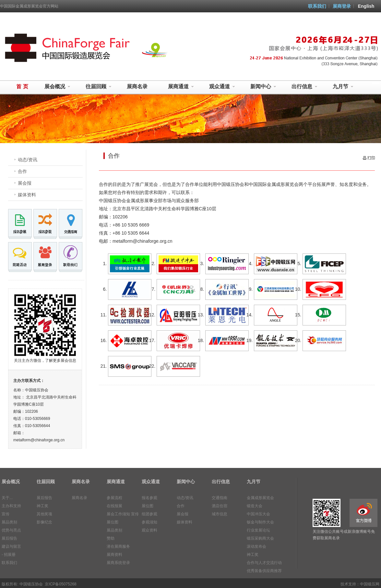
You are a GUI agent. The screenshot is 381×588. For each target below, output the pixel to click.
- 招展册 (9, 555)
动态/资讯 (28, 160)
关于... (7, 498)
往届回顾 (99, 87)
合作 (22, 171)
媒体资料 (27, 195)
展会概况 (57, 87)
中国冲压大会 (258, 514)
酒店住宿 (220, 506)
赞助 (111, 538)
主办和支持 (11, 506)
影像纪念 (44, 522)
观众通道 (222, 87)
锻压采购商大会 (260, 538)
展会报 (25, 183)
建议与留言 (11, 546)
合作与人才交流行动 (264, 563)
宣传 (6, 514)
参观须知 (149, 522)
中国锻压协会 (31, 584)
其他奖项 (44, 514)
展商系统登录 (118, 563)
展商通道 (181, 87)
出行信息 (304, 87)
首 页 (22, 86)
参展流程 (114, 498)
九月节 (343, 87)
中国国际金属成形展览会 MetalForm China (67, 49)
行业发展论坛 (258, 530)
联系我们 (317, 6)
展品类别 (9, 522)
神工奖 (42, 506)
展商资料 (114, 555)
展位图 (113, 522)
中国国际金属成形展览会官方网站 (29, 6)
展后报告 (9, 538)
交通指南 (220, 498)
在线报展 (114, 506)
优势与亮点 (11, 530)
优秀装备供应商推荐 (264, 571)
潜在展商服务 (118, 546)
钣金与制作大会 (260, 522)
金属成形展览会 (260, 498)
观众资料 (149, 530)
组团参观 (149, 514)
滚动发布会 (256, 546)
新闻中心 (263, 87)
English (366, 6)
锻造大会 (255, 506)
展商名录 (137, 86)
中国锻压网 (370, 584)
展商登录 (342, 6)
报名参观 (149, 498)
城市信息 (220, 514)
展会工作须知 (118, 514)
